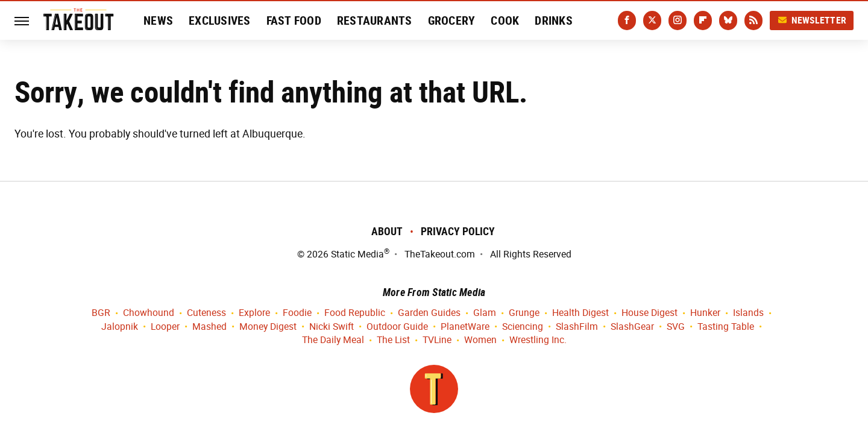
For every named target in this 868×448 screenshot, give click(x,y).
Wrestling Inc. (538, 340)
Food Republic (355, 313)
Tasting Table (726, 327)
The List (393, 340)
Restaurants (375, 21)
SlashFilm (577, 327)
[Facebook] (627, 21)
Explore (254, 313)
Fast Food (294, 21)
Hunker (705, 313)
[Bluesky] (728, 21)
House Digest (649, 313)
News (158, 21)
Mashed (209, 327)
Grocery (452, 21)
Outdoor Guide (397, 327)
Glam (485, 313)
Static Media (357, 254)
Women (480, 340)
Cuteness (206, 313)
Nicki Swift (332, 327)
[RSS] (753, 21)
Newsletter (812, 20)
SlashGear (632, 327)
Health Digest (580, 313)
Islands (748, 313)
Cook (505, 21)
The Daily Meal (333, 340)
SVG (676, 327)
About (387, 231)
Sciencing (523, 327)
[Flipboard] (703, 21)
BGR (101, 313)
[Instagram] (678, 21)
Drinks (554, 21)
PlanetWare (465, 327)
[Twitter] (652, 21)
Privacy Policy (458, 231)
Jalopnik (120, 327)
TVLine (437, 340)
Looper (165, 327)
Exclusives (220, 21)
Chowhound (149, 313)
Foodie (297, 313)
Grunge (524, 313)
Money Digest (268, 327)
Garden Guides (429, 313)
